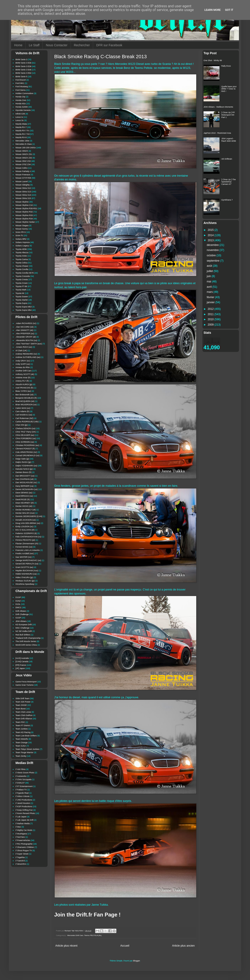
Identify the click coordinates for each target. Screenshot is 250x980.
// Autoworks (21, 776)
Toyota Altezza (22, 253)
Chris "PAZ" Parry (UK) (26, 432)
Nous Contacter (57, 45)
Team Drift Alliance (24, 719)
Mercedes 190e (22, 141)
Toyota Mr (20, 293)
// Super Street (22, 854)
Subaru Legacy (22, 246)
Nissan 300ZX (22, 151)
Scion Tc (19, 235)
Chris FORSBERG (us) (26, 438)
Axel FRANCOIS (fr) (24, 388)
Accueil (125, 946)
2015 (211, 230)
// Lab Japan (21, 817)
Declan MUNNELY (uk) (26, 510)
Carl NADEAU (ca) (24, 415)
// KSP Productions (24, 806)
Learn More (213, 10)
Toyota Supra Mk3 (24, 307)
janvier (211, 302)
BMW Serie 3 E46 (23, 70)
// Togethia (20, 857)
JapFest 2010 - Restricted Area (217, 133)
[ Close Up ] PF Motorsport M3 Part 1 (228, 115)
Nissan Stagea (22, 226)
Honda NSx (21, 104)
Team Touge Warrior (24, 752)
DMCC (18, 608)
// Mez (18, 827)
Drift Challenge (22, 614)
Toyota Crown (22, 283)
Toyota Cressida (23, 276)
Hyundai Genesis (23, 110)
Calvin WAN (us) (23, 408)
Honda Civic (21, 100)
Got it (229, 10)
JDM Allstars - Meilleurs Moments (218, 107)
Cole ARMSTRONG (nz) (26, 452)
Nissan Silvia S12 (23, 188)
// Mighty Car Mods (24, 830)
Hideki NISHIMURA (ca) (26, 574)
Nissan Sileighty (23, 185)
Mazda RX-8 (21, 137)
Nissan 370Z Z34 (23, 164)
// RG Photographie (24, 844)
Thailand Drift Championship (28, 638)
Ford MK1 (20, 83)
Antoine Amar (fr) (23, 378)
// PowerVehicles (23, 840)
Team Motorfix (22, 739)
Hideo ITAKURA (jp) (24, 577)
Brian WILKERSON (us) (26, 405)
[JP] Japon (20, 668)
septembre (214, 261)
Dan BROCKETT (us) (25, 476)
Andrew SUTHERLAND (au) (28, 357)
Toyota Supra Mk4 (24, 310)
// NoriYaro (20, 837)
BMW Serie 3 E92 (23, 73)
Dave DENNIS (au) (24, 493)
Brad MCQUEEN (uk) (25, 401)
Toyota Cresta (22, 280)
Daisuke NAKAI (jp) (24, 469)
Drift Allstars (21, 611)
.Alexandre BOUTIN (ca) (26, 340)
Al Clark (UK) (21, 351)
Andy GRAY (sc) (23, 361)
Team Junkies (22, 729)
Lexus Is (19, 117)
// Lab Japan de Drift (24, 820)
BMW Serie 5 (21, 77)
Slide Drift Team (22, 698)
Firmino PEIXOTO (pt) (25, 540)
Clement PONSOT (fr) (25, 449)
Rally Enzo (226, 66)
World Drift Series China (26, 645)
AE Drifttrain (227, 159)
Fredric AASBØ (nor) (25, 554)
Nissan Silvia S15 (23, 198)
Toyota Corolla (22, 269)
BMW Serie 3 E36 (23, 66)
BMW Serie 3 (21, 60)
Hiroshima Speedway (25, 584)
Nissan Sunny (22, 229)
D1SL (18, 604)
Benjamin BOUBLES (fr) (26, 398)
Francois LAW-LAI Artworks (28, 550)
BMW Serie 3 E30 (23, 63)
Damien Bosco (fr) (24, 472)
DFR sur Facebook (109, 45)
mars (210, 292)
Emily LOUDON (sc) (24, 527)
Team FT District (23, 725)
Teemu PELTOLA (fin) (93, 935)
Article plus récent (66, 946)
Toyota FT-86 (21, 286)
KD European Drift (24, 625)
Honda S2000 (22, 107)
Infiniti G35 (20, 114)
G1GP (18, 618)
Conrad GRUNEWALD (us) (27, 455)
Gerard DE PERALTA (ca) (27, 564)
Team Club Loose (23, 712)
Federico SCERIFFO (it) (26, 533)
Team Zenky (21, 756)
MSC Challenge (22, 628)
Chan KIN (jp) (22, 425)
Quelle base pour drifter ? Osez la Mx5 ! (229, 89)
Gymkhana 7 (227, 200)
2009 (211, 325)
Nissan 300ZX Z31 (24, 154)
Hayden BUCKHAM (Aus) (27, 571)
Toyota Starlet (22, 300)
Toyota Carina (22, 259)
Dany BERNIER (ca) (25, 486)
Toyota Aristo (21, 256)
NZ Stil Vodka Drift (24, 631)
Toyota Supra (21, 303)
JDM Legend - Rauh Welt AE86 (229, 140)
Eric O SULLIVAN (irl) (25, 530)
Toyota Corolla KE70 (25, 273)
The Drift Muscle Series (26, 641)
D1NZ (18, 601)
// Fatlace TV (21, 790)
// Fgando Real (22, 793)
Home (18, 45)
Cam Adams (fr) (22, 411)
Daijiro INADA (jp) (23, 462)
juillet (210, 271)
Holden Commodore (24, 93)
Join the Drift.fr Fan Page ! (87, 915)
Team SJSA (21, 746)
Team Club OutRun (24, 715)
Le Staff (34, 45)
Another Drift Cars (23, 371)
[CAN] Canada (22, 662)
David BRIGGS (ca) (24, 496)
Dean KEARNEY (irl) (25, 503)
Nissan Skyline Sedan (25, 222)
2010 (211, 319)
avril (210, 287)
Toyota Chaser (22, 266)
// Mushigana (21, 834)
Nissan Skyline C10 (24, 205)
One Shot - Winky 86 (213, 60)
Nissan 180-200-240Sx (26, 148)
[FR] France (21, 665)
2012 (211, 309)
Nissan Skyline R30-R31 (26, 208)
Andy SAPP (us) (23, 364)
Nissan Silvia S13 (23, 192)
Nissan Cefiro (21, 168)
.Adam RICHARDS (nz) (26, 323)
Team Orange (22, 743)
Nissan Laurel (22, 181)
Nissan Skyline (22, 202)
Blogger (137, 961)
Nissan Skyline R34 (24, 219)
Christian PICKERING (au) (27, 445)
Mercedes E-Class (24, 144)
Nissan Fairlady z (23, 171)
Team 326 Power (23, 702)
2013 (211, 240)
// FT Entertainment (24, 786)
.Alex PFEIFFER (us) (25, 334)
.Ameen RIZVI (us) (24, 347)
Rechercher (82, 45)
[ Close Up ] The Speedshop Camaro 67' (229, 182)
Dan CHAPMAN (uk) (25, 479)
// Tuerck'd (20, 861)
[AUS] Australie (22, 658)
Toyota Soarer (22, 297)
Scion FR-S (21, 232)
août (210, 266)
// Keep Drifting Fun (24, 810)
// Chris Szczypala (23, 779)
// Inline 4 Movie (22, 796)
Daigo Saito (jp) (22, 459)
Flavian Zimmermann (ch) (27, 544)
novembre (213, 250)
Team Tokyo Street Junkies (27, 749)
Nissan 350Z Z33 (23, 161)
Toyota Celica (21, 263)
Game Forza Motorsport (26, 682)
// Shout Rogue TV (24, 851)
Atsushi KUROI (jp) (24, 384)
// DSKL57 (20, 783)
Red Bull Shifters (23, 635)
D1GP (18, 597)
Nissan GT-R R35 (23, 178)
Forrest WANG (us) (24, 547)
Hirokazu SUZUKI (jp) (25, 581)
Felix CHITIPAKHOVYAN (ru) (28, 537)
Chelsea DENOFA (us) (25, 428)
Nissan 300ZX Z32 (24, 158)
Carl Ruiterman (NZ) (24, 418)
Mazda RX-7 (21, 127)
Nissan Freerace (23, 175)
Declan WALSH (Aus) (25, 513)
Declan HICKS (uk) (24, 506)
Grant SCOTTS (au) (24, 567)
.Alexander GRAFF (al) (26, 337)
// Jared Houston (23, 803)
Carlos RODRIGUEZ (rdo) (27, 422)
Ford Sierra (20, 90)
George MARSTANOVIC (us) (28, 560)
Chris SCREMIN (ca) (25, 442)
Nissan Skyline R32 (24, 212)
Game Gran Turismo (25, 685)
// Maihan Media (23, 824)
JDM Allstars (21, 621)
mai (209, 282)
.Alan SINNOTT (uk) (24, 330)
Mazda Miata (21, 124)
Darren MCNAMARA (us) (27, 489)
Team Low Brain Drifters (26, 736)
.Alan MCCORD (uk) (25, 327)
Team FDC (20, 722)
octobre (212, 255)
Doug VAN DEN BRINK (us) (28, 523)
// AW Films (20, 769)
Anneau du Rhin (23, 367)
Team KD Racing (23, 732)
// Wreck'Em (21, 864)
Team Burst (21, 709)
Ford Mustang (22, 87)
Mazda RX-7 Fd (22, 134)
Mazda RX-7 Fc (22, 131)
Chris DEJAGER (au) (25, 435)
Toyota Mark (21, 290)
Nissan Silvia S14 (23, 195)
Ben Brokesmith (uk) (25, 395)
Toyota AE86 (21, 249)
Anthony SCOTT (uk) (25, 374)
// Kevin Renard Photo (25, 813)
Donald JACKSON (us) (26, 520)
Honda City (20, 97)
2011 (211, 314)
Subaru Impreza (23, 242)
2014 (211, 235)
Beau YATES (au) (23, 391)
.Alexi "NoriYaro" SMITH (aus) (29, 344)
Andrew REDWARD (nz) (26, 354)
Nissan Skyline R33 (24, 215)
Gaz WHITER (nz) (24, 557)
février (211, 297)
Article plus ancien (183, 946)
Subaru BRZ (21, 239)
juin (209, 276)
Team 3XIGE (21, 705)
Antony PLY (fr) (22, 381)
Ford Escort (21, 80)
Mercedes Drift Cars (75, 935)
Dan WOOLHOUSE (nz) (26, 482)
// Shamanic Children (25, 847)
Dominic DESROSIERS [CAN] (29, 516)
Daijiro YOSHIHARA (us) (26, 466)
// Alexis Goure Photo (25, 773)
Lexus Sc (20, 120)
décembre (213, 245)
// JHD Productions (24, 800)
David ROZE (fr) (23, 500)
